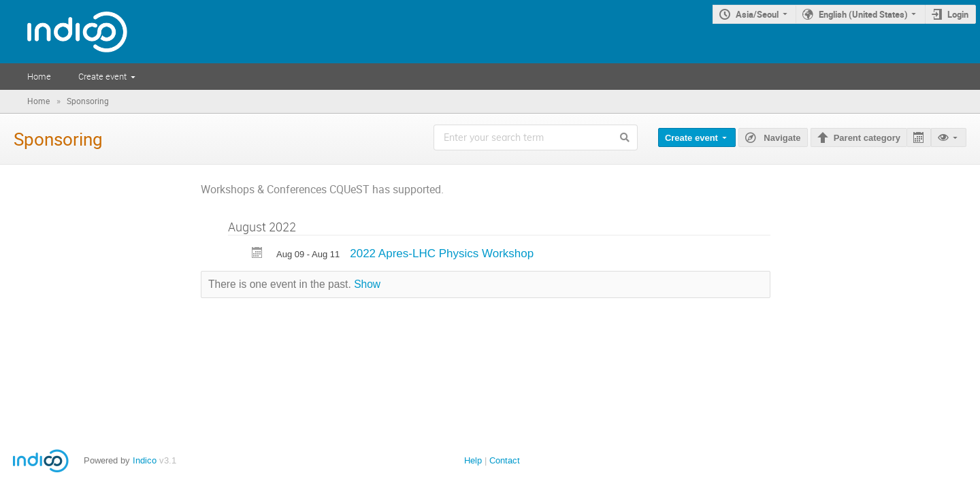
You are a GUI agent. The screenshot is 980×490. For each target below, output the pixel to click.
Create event (102, 76)
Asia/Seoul (757, 14)
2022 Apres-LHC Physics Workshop (442, 254)
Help (473, 460)
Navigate (781, 138)
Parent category (867, 138)
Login (958, 14)
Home (39, 76)
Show (367, 284)
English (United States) (863, 14)
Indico (145, 460)
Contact (505, 460)
